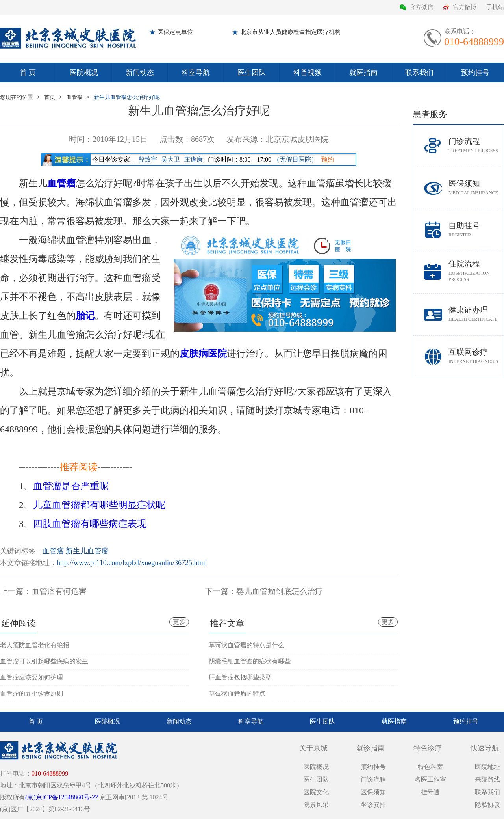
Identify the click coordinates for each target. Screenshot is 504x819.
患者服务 (430, 114)
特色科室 (430, 767)
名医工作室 (430, 779)
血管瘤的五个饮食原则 (31, 693)
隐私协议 (487, 805)
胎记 (85, 316)
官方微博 (465, 7)
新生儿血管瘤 (87, 551)
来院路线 (487, 779)
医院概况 (84, 73)
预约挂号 (475, 73)
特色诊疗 (428, 748)
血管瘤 (74, 97)
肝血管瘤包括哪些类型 (240, 677)
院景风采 (316, 805)
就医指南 (363, 73)
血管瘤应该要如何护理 (31, 677)
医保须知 (476, 187)
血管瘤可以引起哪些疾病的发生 (44, 661)
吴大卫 (170, 159)
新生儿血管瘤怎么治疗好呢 (127, 97)
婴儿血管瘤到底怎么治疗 (280, 591)
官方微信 (421, 7)
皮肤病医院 (203, 354)
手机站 (495, 7)
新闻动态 (140, 73)
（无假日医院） (295, 159)
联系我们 (419, 73)
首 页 (28, 73)
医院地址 (487, 767)
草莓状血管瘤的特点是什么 (246, 645)
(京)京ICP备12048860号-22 (62, 797)
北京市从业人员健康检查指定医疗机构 (290, 32)
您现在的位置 (17, 97)
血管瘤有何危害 (59, 591)
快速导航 (485, 748)
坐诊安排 (373, 805)
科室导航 (196, 73)
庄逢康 (193, 159)
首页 (50, 97)
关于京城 (313, 748)
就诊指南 (371, 748)
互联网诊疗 (476, 356)
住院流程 (476, 271)
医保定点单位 (175, 32)
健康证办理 (476, 314)
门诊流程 (476, 145)
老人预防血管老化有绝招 (35, 645)
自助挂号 (476, 230)
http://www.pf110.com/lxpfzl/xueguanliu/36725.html (132, 563)
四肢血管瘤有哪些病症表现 (90, 524)
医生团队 (252, 73)
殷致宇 (148, 159)
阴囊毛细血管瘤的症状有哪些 (250, 661)
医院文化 (316, 792)
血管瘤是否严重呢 (71, 486)
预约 (328, 159)
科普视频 (308, 73)
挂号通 (430, 792)
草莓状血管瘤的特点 (237, 693)
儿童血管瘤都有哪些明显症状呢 (99, 505)
